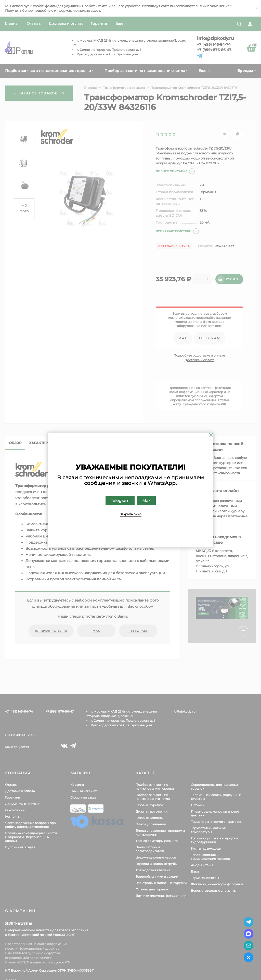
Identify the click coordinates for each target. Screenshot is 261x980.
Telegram (120, 501)
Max (146, 501)
